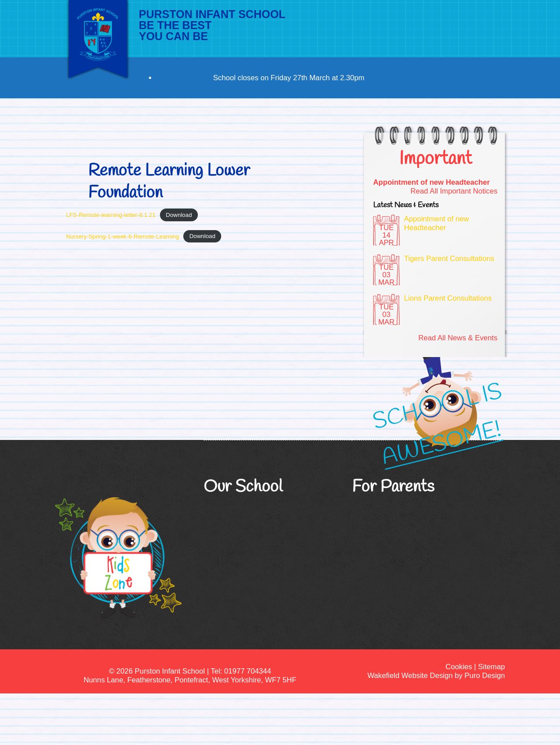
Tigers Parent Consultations (449, 259)
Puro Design (485, 676)
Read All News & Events (458, 338)
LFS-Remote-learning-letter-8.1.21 (111, 215)
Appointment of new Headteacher (432, 182)
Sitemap (491, 667)
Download (179, 215)
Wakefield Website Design (410, 676)
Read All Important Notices (454, 191)
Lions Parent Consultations (448, 298)
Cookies (459, 667)
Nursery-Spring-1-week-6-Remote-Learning (122, 236)
